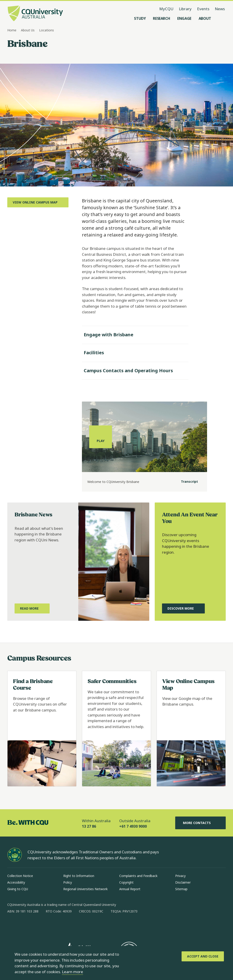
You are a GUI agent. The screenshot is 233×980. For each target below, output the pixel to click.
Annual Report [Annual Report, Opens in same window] (130, 889)
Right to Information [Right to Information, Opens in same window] (79, 876)
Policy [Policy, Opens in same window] (68, 882)
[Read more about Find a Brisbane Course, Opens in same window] (42, 729)
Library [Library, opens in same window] (185, 9)
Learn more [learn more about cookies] (72, 972)
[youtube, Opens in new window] (60, 926)
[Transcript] (186, 482)
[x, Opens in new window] (48, 926)
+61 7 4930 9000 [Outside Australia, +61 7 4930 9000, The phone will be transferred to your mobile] (133, 826)
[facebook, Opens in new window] (12, 926)
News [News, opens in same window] (220, 9)
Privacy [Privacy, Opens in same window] (180, 876)
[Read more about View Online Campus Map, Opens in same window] (191, 729)
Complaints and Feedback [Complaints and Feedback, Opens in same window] (138, 876)
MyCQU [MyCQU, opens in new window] (166, 9)
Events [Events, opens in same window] (203, 9)
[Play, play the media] (101, 437)
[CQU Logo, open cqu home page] (35, 14)
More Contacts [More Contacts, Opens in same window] (200, 823)
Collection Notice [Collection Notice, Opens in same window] (20, 876)
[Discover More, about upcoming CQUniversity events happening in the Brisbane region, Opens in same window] (183, 608)
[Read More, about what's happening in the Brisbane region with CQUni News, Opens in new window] (32, 608)
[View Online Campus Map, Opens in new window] (38, 202)
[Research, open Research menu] (161, 18)
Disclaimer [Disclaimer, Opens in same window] (183, 882)
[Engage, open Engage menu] (184, 18)
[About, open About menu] (205, 18)
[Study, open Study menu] (140, 18)
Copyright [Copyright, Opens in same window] (126, 882)
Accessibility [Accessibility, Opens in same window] (16, 882)
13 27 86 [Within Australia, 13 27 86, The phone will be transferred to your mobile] (89, 826)
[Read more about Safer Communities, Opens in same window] (116, 729)
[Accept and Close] (203, 956)
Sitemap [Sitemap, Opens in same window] (181, 889)
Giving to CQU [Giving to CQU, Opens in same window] (18, 889)
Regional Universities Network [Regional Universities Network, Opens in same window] (85, 889)
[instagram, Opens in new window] (24, 926)
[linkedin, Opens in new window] (36, 926)
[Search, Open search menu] (221, 18)
